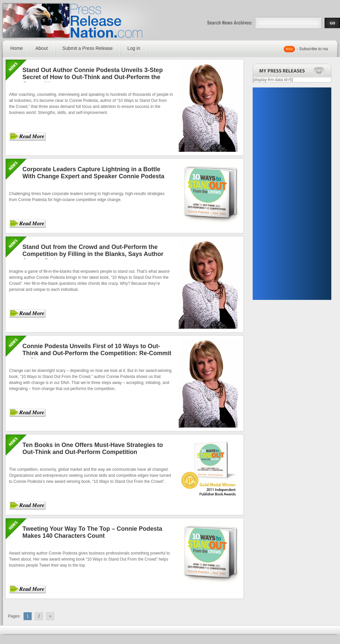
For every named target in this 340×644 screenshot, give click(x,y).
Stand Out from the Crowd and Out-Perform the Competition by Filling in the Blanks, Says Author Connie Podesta (93, 254)
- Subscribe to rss (312, 49)
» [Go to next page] (50, 616)
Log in (134, 48)
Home (17, 48)
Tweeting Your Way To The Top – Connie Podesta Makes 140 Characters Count (92, 532)
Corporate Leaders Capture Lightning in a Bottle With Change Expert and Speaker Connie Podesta (93, 173)
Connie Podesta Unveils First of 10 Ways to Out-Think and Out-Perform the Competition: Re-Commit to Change (97, 353)
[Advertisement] (285, 194)
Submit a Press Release (88, 48)
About (42, 48)
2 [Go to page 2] (39, 616)
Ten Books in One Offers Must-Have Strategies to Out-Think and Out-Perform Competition (93, 448)
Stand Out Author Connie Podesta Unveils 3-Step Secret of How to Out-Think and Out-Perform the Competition (93, 77)
